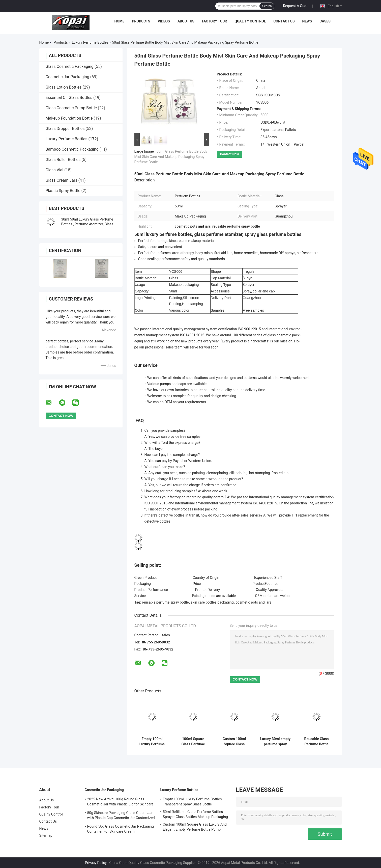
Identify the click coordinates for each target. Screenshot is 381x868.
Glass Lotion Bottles (64, 87)
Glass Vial (55, 170)
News (307, 21)
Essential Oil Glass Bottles (69, 98)
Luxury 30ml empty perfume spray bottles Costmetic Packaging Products (275, 742)
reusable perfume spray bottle (165, 602)
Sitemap (46, 835)
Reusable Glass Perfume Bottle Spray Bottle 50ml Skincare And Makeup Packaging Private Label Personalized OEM (316, 742)
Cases (325, 21)
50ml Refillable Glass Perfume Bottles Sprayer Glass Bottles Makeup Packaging (196, 814)
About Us (186, 21)
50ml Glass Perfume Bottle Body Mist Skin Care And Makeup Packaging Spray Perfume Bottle (171, 157)
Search (267, 6)
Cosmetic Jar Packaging (67, 77)
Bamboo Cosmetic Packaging (72, 149)
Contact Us (284, 21)
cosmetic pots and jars (253, 602)
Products (141, 21)
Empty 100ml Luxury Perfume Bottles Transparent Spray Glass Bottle (152, 742)
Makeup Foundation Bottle (69, 118)
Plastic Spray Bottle (63, 191)
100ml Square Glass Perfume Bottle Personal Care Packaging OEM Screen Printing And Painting (193, 742)
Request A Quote (296, 6)
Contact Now (230, 154)
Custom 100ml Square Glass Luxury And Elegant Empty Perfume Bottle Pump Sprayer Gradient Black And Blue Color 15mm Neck (234, 742)
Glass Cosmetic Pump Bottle (71, 108)
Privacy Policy (96, 863)
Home (120, 21)
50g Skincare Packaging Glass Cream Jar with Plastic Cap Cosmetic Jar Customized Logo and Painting (121, 816)
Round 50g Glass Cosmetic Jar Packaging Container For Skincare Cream (121, 829)
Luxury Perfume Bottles (90, 42)
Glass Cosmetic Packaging (70, 66)
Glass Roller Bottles (63, 160)
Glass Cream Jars (62, 180)
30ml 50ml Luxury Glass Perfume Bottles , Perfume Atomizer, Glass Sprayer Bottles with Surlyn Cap (87, 224)
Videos (164, 21)
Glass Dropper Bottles (65, 129)
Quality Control (250, 21)
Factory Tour (215, 21)
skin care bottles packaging (212, 602)
